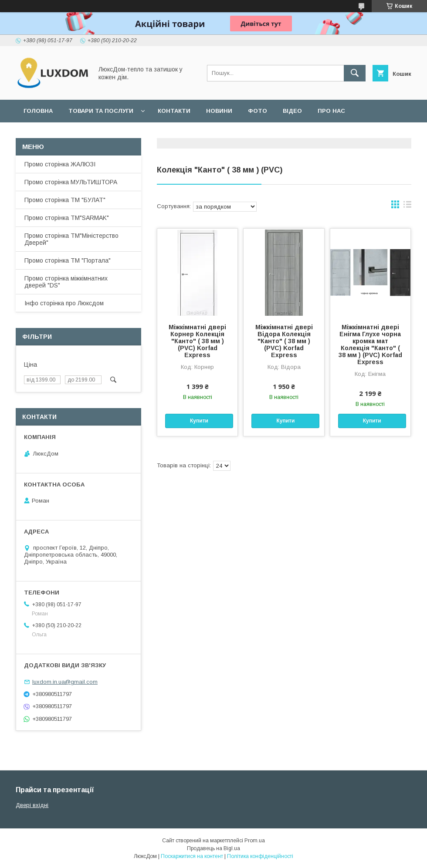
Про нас (331, 111)
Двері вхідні (32, 805)
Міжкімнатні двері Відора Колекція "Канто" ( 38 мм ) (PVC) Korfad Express (284, 341)
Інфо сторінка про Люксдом (64, 303)
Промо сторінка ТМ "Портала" (68, 260)
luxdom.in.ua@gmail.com (65, 682)
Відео (292, 111)
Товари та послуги (101, 111)
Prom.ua (255, 841)
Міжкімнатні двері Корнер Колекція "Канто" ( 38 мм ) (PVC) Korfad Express (197, 341)
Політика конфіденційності (260, 856)
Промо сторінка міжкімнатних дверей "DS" (66, 282)
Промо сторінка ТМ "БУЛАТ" (65, 200)
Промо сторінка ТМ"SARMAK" (67, 218)
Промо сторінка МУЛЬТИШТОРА (71, 182)
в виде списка (407, 206)
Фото (258, 111)
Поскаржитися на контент (192, 856)
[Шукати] (355, 73)
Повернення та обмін (60, 133)
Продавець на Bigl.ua (213, 848)
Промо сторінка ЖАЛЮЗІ (60, 164)
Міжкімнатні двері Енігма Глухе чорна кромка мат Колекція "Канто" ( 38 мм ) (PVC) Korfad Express (370, 344)
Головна (38, 111)
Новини (219, 111)
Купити (199, 421)
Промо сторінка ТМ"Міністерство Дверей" (71, 239)
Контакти (174, 111)
